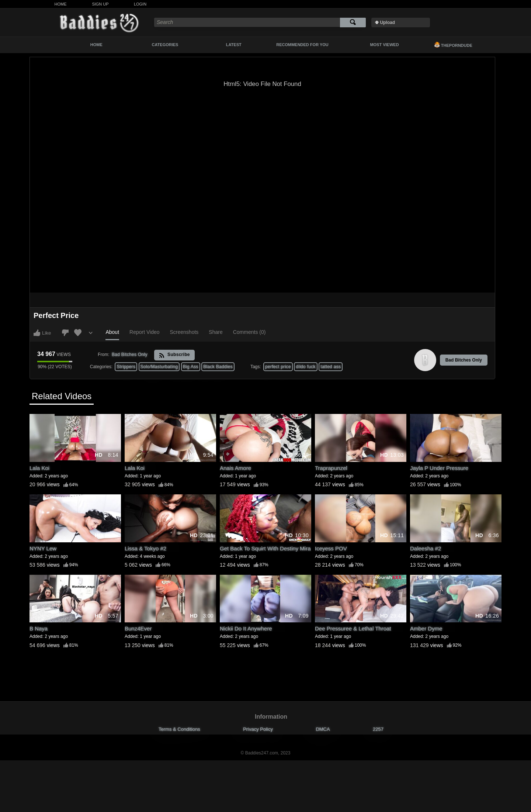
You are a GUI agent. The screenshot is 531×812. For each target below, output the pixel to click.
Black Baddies (218, 367)
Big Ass (191, 367)
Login (140, 4)
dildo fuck (306, 367)
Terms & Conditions (179, 729)
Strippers (126, 367)
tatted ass (331, 367)
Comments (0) (249, 332)
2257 (378, 729)
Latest (234, 45)
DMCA (323, 729)
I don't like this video (65, 333)
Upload (387, 23)
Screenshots (184, 332)
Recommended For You (302, 45)
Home (61, 4)
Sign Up (100, 4)
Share (216, 332)
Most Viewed (384, 45)
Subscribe (174, 355)
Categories (165, 45)
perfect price (278, 367)
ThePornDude (453, 45)
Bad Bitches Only (464, 360)
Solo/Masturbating (159, 367)
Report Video (144, 332)
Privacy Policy (258, 729)
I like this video (37, 333)
